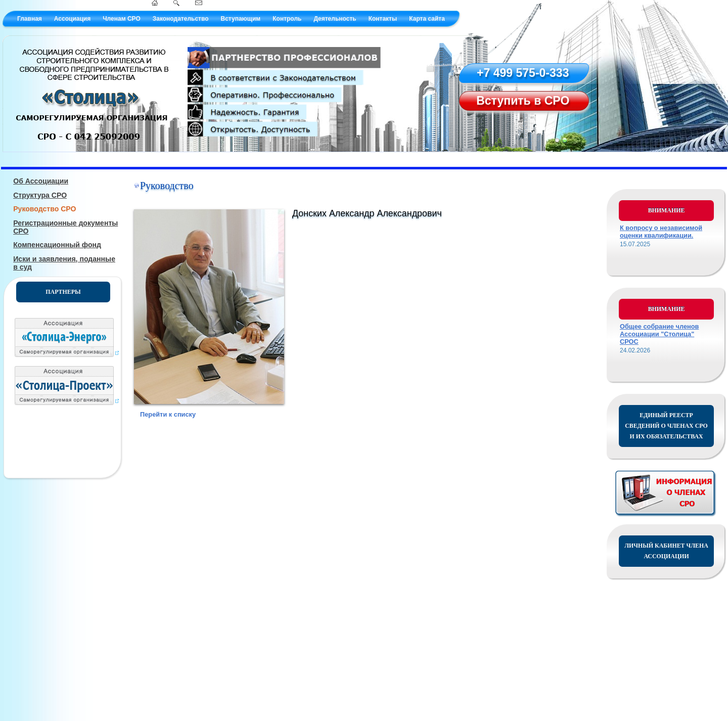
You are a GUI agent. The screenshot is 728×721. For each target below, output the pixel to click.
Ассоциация (72, 19)
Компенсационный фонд (57, 245)
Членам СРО (122, 19)
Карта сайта (427, 19)
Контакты (383, 19)
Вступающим (240, 19)
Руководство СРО (44, 209)
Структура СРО (40, 195)
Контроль (287, 19)
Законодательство (181, 19)
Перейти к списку (168, 414)
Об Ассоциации (41, 181)
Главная (30, 19)
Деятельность (335, 19)
